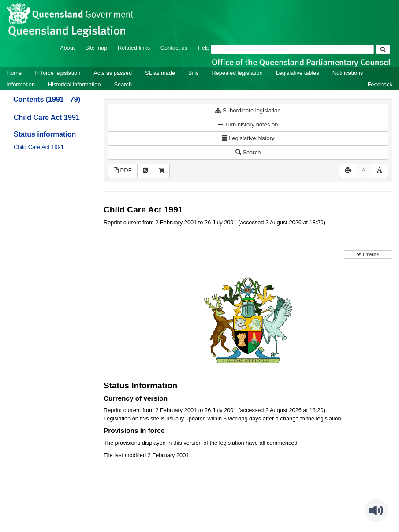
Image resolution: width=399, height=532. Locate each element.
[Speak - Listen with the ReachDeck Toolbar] (376, 510)
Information (21, 84)
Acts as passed (113, 73)
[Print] (348, 171)
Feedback (380, 84)
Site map (96, 48)
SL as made (160, 73)
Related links (134, 48)
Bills (193, 73)
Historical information (74, 84)
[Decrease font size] (364, 171)
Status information (45, 134)
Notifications (348, 73)
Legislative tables (298, 73)
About (67, 48)
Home (14, 73)
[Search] (292, 49)
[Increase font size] (379, 171)
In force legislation (58, 73)
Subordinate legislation (248, 110)
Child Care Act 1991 (47, 117)
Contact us (174, 48)
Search (123, 84)
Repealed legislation (237, 73)
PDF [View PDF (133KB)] (123, 170)
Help (204, 48)
